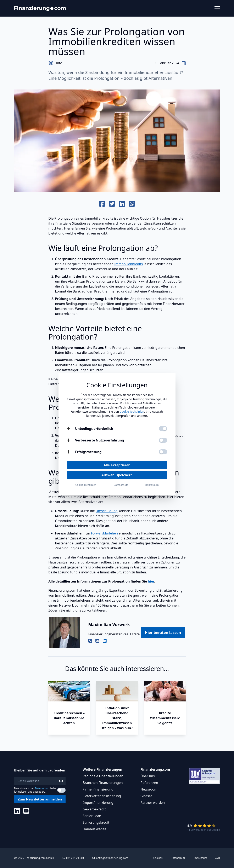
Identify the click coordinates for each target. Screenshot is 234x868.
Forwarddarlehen (105, 533)
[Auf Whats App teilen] (132, 204)
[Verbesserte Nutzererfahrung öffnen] (68, 440)
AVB (218, 858)
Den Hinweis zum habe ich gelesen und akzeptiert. (35, 790)
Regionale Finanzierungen (103, 776)
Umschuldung (107, 511)
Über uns (148, 776)
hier (151, 581)
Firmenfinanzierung (98, 789)
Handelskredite (95, 829)
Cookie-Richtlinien (132, 412)
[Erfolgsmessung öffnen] (68, 452)
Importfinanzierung (98, 803)
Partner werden (153, 803)
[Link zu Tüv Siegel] (204, 776)
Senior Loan (92, 816)
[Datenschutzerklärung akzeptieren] (61, 790)
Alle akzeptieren (117, 465)
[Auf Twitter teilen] (112, 204)
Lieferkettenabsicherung (102, 796)
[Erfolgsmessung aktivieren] (163, 452)
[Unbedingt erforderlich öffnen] (68, 429)
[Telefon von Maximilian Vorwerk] (90, 641)
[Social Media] (17, 811)
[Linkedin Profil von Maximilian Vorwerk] (105, 641)
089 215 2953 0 (75, 858)
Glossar (146, 796)
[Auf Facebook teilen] (102, 204)
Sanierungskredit (96, 822)
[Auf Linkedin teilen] (122, 204)
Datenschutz (42, 788)
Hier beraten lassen (163, 632)
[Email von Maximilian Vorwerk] (97, 641)
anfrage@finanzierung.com (112, 858)
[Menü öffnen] (217, 8)
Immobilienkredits (129, 264)
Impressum (200, 858)
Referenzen (149, 783)
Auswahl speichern (117, 475)
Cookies (158, 858)
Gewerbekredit (94, 809)
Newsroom (149, 789)
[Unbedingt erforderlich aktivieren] (163, 429)
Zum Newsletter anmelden (40, 799)
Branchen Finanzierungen (103, 783)
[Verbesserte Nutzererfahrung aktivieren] (163, 440)
